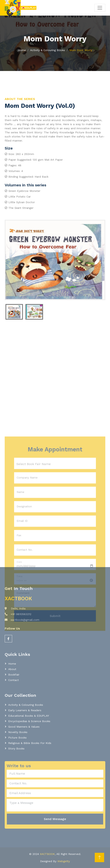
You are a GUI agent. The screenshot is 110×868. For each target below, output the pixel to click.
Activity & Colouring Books (48, 50)
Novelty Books (18, 732)
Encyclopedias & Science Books (29, 721)
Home (22, 50)
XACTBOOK (47, 854)
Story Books (16, 748)
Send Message (55, 819)
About (12, 669)
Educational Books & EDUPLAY (29, 716)
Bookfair (14, 675)
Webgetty (64, 861)
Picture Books (17, 738)
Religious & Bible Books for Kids (30, 743)
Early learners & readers (25, 710)
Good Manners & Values (24, 727)
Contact (14, 680)
